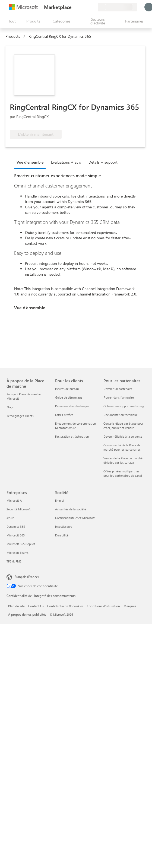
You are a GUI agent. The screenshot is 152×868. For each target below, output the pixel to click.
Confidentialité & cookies (65, 606)
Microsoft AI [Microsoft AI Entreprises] (15, 500)
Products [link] (13, 36)
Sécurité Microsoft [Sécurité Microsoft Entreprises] (19, 509)
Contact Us (36, 606)
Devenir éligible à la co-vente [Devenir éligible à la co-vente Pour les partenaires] (123, 436)
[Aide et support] (80, 7)
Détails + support (103, 162)
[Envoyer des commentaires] (74, 7)
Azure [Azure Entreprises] (10, 518)
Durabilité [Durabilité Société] (62, 535)
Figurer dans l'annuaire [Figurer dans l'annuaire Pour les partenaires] (119, 397)
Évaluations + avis (66, 162)
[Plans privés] (93, 7)
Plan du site (16, 606)
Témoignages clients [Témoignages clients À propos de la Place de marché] (20, 416)
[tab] (31, 162)
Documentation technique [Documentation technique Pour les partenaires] (121, 415)
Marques (130, 606)
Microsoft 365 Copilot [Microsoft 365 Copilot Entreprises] (21, 544)
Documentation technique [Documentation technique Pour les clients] (72, 406)
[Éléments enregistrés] (87, 7)
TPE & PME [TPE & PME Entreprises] (14, 561)
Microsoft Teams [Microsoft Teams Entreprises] (18, 553)
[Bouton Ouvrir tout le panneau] (11, 21)
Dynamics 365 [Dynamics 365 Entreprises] (16, 527)
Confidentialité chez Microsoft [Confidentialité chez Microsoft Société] (75, 518)
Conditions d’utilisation (103, 606)
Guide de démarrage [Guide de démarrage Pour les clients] (69, 397)
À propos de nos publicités (27, 614)
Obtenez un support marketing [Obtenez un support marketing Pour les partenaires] (123, 406)
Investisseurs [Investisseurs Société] (64, 527)
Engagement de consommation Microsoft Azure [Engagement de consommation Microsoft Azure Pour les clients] (75, 426)
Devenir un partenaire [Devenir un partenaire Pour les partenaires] (118, 389)
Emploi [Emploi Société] (60, 500)
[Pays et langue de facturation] (117, 7)
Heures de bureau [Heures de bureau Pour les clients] (67, 389)
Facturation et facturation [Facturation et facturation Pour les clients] (72, 436)
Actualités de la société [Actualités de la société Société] (71, 509)
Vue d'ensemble (30, 162)
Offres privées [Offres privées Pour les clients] (64, 415)
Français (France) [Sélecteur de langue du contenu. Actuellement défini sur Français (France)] (27, 577)
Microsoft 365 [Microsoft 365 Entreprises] (16, 535)
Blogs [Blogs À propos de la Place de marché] (10, 407)
